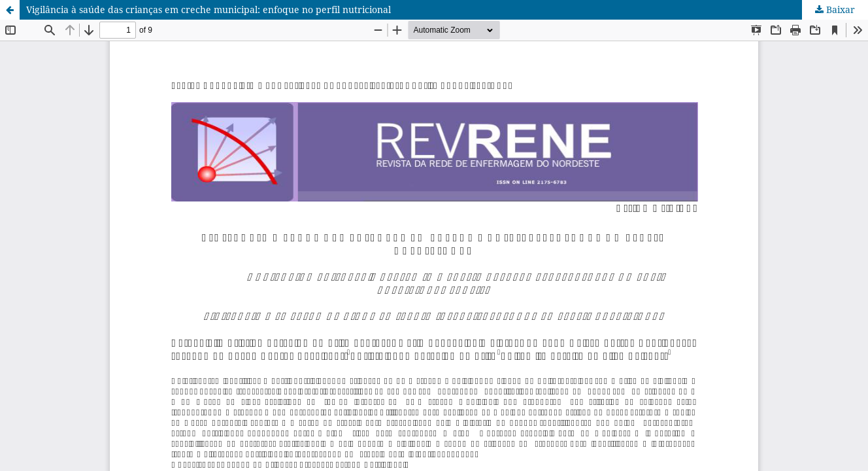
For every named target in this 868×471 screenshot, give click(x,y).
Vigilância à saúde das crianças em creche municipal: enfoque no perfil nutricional (209, 9)
